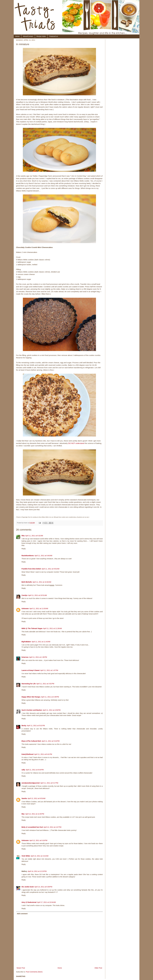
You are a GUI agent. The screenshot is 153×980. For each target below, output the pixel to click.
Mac (23, 814)
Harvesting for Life (29, 684)
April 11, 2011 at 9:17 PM (49, 783)
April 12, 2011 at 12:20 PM (35, 814)
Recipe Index (41, 36)
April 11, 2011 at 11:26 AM (53, 628)
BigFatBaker (26, 642)
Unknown (25, 609)
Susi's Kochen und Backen (32, 710)
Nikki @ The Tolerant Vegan (32, 628)
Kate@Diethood (28, 754)
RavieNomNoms (28, 556)
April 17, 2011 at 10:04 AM (46, 902)
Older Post (98, 968)
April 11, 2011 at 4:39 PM (50, 697)
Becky (24, 726)
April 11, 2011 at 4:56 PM (52, 710)
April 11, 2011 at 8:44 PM (35, 770)
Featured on (54, 36)
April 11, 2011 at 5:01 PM (36, 726)
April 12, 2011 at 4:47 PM (52, 827)
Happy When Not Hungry (31, 697)
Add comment (22, 914)
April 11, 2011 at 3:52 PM (45, 684)
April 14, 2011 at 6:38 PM (43, 887)
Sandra (24, 798)
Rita (23, 536)
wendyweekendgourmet (31, 783)
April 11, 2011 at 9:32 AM (34, 536)
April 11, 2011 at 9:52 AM (50, 569)
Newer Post (21, 968)
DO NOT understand (76, 443)
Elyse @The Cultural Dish (31, 741)
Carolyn (25, 595)
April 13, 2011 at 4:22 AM (39, 856)
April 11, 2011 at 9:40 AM (43, 556)
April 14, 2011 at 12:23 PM (37, 871)
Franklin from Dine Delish (31, 569)
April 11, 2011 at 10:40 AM (42, 582)
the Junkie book (28, 887)
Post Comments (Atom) (34, 972)
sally (23, 770)
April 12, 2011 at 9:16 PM (38, 840)
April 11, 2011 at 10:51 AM (38, 595)
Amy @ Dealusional (29, 902)
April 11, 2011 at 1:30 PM (38, 657)
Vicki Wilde (26, 856)
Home (17, 36)
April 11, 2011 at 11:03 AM (39, 609)
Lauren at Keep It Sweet (31, 670)
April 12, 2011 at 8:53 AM (37, 798)
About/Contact (28, 36)
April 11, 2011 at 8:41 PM (43, 754)
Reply (24, 549)
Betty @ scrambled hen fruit (32, 827)
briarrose (25, 657)
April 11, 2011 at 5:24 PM (51, 741)
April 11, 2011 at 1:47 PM (49, 670)
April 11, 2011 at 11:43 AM (41, 642)
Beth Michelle (27, 582)
